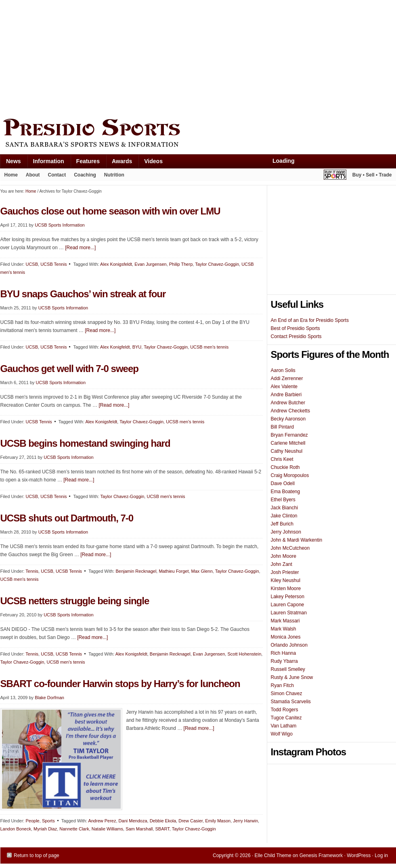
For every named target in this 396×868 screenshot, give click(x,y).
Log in (381, 855)
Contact (57, 175)
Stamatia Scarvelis (291, 702)
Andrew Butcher (288, 403)
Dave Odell (283, 483)
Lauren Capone (288, 605)
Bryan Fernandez (289, 435)
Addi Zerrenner (287, 378)
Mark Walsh (284, 629)
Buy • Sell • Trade (372, 175)
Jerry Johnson (286, 532)
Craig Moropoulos (290, 475)
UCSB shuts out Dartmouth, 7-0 (67, 518)
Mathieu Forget (174, 571)
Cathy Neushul (287, 451)
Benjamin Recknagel (136, 571)
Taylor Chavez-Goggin (217, 264)
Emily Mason (218, 821)
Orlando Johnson (289, 645)
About (31, 177)
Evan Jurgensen (151, 264)
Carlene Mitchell (288, 443)
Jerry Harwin (245, 821)
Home (11, 175)
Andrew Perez (102, 821)
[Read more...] (80, 248)
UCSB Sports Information (60, 225)
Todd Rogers (285, 710)
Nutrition (114, 175)
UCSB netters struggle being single (75, 601)
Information (46, 163)
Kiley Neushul (286, 580)
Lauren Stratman (289, 613)
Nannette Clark (74, 829)
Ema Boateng (286, 492)
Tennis (32, 571)
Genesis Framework (321, 855)
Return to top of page (37, 855)
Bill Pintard (282, 427)
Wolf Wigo (282, 734)
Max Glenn (202, 571)
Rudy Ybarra (284, 661)
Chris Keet (282, 459)
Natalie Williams (107, 829)
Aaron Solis (283, 370)
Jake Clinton (284, 516)
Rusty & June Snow (292, 677)
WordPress (359, 855)
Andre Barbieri (286, 395)
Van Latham (284, 726)
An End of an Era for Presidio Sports (310, 320)
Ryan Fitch (282, 685)
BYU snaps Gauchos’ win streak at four (83, 294)
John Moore (284, 556)
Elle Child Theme (273, 855)
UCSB (32, 264)
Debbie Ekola (163, 821)
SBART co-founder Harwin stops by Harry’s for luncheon (120, 684)
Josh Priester (285, 572)
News (10, 163)
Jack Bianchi (284, 508)
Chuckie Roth (285, 467)
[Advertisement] (137, 57)
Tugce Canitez (286, 718)
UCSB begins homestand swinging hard (85, 443)
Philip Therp (181, 264)
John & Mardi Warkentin (297, 540)
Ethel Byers (283, 500)
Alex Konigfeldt (115, 347)
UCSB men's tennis (209, 347)
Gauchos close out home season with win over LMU (110, 211)
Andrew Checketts (290, 411)
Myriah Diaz (45, 829)
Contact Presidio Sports (296, 336)
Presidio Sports (198, 134)
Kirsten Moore (286, 588)
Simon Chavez (287, 694)
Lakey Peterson (288, 597)
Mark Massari (285, 621)
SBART (162, 829)
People (32, 821)
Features (85, 163)
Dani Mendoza (133, 821)
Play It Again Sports (335, 176)
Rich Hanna (284, 653)
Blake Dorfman (49, 698)
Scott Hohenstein (244, 654)
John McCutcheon (290, 548)
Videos (153, 161)
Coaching (85, 175)
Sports (48, 821)
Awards (119, 163)
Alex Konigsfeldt (116, 264)
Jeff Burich (282, 524)
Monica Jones (286, 637)
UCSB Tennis (53, 264)
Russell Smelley (288, 669)
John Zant (282, 564)
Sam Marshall (139, 829)
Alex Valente (284, 387)
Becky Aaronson (288, 419)
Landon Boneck (16, 829)
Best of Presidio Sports (295, 328)
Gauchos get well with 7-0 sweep (69, 369)
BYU (137, 347)
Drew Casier (191, 821)
